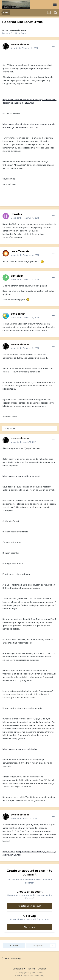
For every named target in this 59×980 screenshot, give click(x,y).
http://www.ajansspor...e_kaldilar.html (21, 749)
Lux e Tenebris (20, 251)
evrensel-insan (18, 30)
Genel (23, 33)
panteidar (17, 276)
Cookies (42, 969)
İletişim (31, 969)
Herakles (16, 214)
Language (19, 969)
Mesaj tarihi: (25, 218)
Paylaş (14, 946)
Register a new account (29, 906)
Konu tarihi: (24, 48)
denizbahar (18, 314)
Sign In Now (30, 927)
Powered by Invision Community (30, 975)
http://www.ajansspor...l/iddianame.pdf (21, 476)
